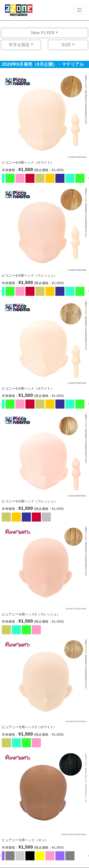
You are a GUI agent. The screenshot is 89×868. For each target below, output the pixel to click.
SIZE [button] (66, 45)
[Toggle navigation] (79, 10)
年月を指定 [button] (19, 45)
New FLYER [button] (43, 33)
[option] (44, 116)
